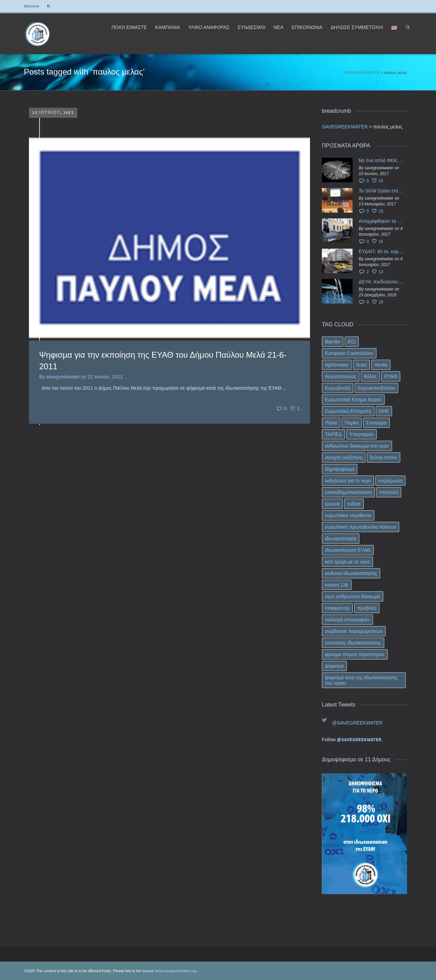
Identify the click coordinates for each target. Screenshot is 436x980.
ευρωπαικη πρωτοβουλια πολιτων (361, 527)
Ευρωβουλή (338, 388)
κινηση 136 (337, 585)
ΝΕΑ (278, 27)
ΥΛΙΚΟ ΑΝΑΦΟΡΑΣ (209, 27)
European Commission (349, 353)
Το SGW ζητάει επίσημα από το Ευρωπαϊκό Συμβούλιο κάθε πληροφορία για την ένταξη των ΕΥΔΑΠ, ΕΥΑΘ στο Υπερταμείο (381, 191)
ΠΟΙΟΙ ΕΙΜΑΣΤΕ (129, 27)
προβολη (367, 608)
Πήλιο (331, 423)
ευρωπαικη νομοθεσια (348, 515)
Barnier (333, 342)
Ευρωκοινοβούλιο (376, 388)
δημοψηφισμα (340, 469)
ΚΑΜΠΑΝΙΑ (167, 27)
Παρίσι (352, 423)
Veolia (381, 365)
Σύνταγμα (376, 423)
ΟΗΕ (384, 411)
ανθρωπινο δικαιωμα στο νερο (357, 446)
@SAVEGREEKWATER (357, 723)
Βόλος (370, 376)
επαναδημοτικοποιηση (348, 492)
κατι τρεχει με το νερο (347, 562)
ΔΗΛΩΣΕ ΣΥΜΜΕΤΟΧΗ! (357, 27)
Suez (361, 365)
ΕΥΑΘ (391, 376)
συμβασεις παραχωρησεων (354, 631)
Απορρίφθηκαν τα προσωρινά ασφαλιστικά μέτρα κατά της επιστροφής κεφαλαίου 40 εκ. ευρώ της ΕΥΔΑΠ (381, 221)
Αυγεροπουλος (341, 376)
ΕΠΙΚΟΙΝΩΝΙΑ (307, 27)
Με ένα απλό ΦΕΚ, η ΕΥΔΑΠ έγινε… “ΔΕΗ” (381, 160)
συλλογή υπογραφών (347, 620)
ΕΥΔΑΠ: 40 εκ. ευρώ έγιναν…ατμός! (381, 251)
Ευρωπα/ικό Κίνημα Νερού (353, 400)
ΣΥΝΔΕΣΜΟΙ (251, 27)
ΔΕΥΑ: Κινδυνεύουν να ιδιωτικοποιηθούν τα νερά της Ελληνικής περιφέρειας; (381, 282)
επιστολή (389, 492)
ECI (352, 342)
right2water (337, 365)
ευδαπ (354, 504)
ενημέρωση (391, 481)
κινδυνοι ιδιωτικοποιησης (351, 573)
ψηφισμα (334, 666)
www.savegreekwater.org (175, 971)
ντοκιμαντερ (337, 608)
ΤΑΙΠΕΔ (333, 434)
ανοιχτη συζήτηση (344, 457)
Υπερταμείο (362, 434)
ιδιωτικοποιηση (341, 539)
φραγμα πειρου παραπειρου (355, 654)
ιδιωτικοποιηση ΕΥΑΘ (348, 550)
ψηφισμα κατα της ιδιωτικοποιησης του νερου (361, 680)
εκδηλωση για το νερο (348, 481)
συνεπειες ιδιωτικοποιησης (353, 643)
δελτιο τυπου (383, 457)
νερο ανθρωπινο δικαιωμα (353, 596)
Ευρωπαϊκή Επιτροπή (348, 411)
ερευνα (332, 504)
